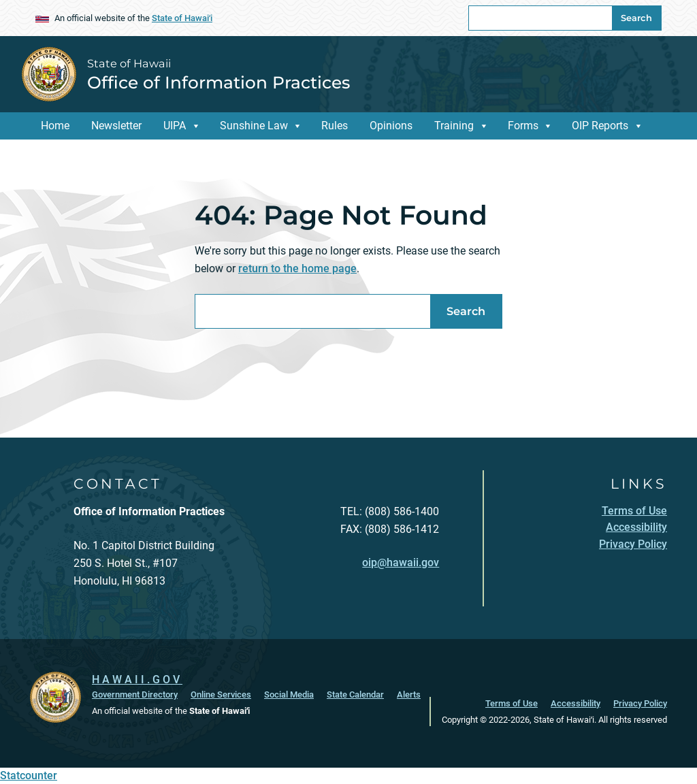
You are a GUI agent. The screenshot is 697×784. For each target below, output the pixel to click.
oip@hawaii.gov (401, 562)
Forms (523, 126)
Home (55, 126)
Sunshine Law (254, 126)
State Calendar (355, 695)
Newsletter (116, 126)
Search (636, 18)
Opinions (391, 126)
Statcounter (29, 775)
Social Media (289, 695)
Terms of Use (512, 703)
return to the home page (297, 268)
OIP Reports (600, 126)
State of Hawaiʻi (182, 18)
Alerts (409, 695)
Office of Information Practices (218, 82)
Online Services (221, 695)
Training (454, 126)
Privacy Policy (640, 703)
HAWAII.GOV (137, 680)
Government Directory (135, 695)
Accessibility (576, 703)
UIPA (175, 126)
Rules (335, 126)
